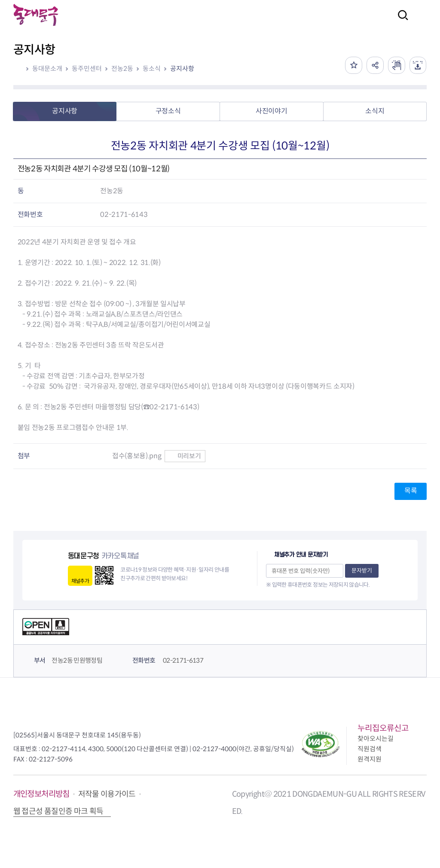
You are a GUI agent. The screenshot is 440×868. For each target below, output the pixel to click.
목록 (411, 491)
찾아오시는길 (376, 739)
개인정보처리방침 (41, 794)
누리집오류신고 (383, 728)
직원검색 (370, 749)
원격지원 (370, 759)
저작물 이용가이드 (107, 794)
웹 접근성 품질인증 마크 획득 (58, 811)
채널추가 (80, 581)
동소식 (152, 69)
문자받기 (362, 571)
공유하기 (375, 65)
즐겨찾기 (353, 65)
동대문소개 (47, 69)
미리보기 (185, 456)
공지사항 (182, 69)
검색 (400, 21)
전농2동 (122, 69)
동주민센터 (87, 69)
